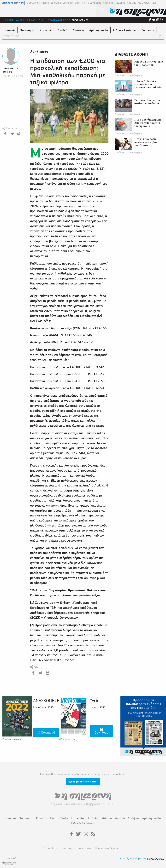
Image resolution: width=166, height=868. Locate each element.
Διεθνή (120, 818)
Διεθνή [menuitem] (63, 30)
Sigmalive (32, 3)
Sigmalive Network (13, 3)
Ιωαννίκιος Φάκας (10, 70)
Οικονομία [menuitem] (27, 30)
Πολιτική (10, 818)
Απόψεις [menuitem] (78, 30)
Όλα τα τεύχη (12, 740)
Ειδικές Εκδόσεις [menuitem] (125, 30)
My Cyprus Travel (148, 3)
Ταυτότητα (69, 848)
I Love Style (95, 3)
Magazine (120, 3)
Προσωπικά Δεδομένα (108, 848)
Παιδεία (92, 818)
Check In (108, 3)
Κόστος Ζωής (59, 818)
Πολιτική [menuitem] (9, 30)
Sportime (56, 3)
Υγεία (95, 701)
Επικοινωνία (85, 848)
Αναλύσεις (39, 52)
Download (46, 732)
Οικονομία (26, 818)
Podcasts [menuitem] (148, 30)
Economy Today (72, 3)
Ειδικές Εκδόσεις (83, 823)
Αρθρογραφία (151, 818)
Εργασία (42, 818)
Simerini (44, 3)
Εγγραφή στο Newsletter (83, 782)
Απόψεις (133, 818)
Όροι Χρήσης (53, 848)
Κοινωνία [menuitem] (46, 30)
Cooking (132, 3)
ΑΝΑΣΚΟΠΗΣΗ (47, 701)
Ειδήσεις (106, 818)
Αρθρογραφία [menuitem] (99, 30)
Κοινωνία (77, 818)
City (84, 3)
